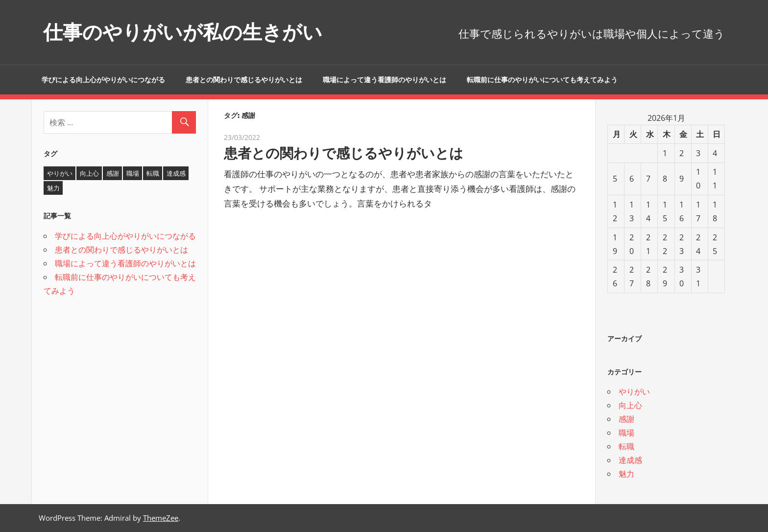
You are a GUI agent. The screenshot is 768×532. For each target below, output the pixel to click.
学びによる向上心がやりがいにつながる (103, 80)
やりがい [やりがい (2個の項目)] (60, 173)
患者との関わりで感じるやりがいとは (244, 80)
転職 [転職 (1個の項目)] (153, 173)
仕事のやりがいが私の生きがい (183, 32)
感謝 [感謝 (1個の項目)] (113, 173)
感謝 (626, 419)
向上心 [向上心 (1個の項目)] (89, 173)
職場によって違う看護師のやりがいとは (384, 80)
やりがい (634, 392)
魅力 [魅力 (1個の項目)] (53, 188)
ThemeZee (161, 518)
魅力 (626, 474)
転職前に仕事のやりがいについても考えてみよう (542, 80)
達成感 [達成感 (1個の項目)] (176, 173)
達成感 (630, 460)
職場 (626, 433)
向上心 (630, 405)
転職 (626, 446)
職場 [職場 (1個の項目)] (133, 173)
